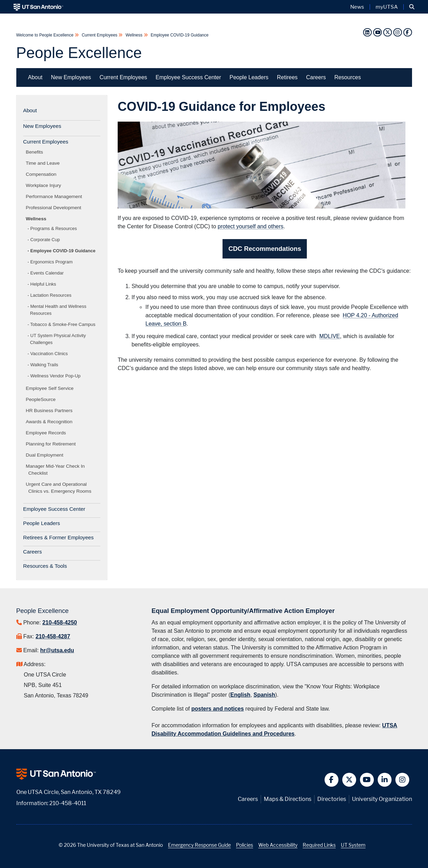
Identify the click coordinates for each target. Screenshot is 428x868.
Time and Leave (44, 163)
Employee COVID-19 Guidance (179, 35)
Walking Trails (44, 365)
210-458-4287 (53, 636)
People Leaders (249, 77)
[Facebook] (408, 32)
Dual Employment (46, 455)
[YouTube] (377, 32)
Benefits (36, 152)
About (35, 77)
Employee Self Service (51, 388)
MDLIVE (330, 336)
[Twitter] (388, 32)
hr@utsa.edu (57, 650)
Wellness (134, 35)
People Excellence (79, 53)
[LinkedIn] (367, 32)
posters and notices (217, 709)
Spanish (264, 695)
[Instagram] (398, 32)
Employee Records (47, 433)
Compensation (43, 174)
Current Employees (99, 35)
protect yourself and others (250, 226)
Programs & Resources (53, 228)
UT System (353, 845)
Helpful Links (43, 284)
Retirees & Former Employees (58, 537)
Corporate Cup (45, 240)
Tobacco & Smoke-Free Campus (63, 324)
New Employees (71, 77)
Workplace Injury (45, 185)
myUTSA (387, 7)
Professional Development (55, 208)
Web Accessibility (278, 845)
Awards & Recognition (51, 422)
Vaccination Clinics (49, 354)
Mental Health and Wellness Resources (58, 310)
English (241, 695)
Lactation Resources (51, 295)
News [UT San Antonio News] (357, 7)
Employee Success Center (188, 77)
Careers (316, 77)
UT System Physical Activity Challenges (58, 339)
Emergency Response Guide (199, 845)
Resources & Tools (45, 566)
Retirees (287, 77)
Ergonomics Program (51, 262)
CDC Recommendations (265, 249)
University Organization (382, 799)
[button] (412, 7)
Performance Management (55, 196)
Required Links (319, 845)
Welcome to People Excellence (46, 35)
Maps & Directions (288, 799)
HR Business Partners (51, 411)
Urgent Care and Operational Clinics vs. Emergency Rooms (60, 488)
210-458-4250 (60, 623)
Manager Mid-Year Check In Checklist (57, 470)
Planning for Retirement (52, 444)
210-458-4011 (68, 803)
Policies (245, 845)
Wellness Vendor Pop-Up (55, 376)
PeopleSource (42, 399)
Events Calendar (47, 273)
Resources (347, 77)
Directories (332, 799)
